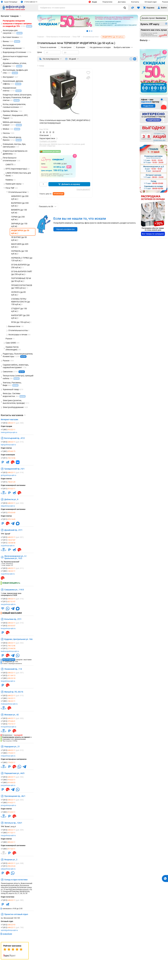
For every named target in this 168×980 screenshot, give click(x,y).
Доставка (122, 2)
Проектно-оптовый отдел (16, 914)
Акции (93, 2)
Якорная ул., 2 (11, 860)
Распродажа (9, 660)
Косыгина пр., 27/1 (13, 619)
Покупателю (107, 2)
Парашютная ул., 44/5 (14, 773)
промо (23, 357)
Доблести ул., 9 (11, 499)
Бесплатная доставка (51, 151)
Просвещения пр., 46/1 (15, 796)
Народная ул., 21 (12, 747)
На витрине (66, 47)
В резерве (81, 47)
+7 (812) (12, 423)
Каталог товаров (11, 16)
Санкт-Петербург (9, 2)
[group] (65, 92)
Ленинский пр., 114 (13, 669)
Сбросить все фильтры (65, 229)
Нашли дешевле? (83, 189)
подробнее (7, 934)
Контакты (135, 2)
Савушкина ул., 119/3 (14, 590)
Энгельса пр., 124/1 (13, 823)
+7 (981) (8, 430)
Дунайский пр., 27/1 (13, 530)
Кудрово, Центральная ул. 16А (18, 639)
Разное (165, 2)
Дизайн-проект (154, 18)
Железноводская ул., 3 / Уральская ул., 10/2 (15, 557)
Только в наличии (48, 47)
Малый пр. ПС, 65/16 (14, 692)
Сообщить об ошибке (48, 141)
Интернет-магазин (9, 419)
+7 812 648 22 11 (29, 2)
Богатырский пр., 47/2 (14, 438)
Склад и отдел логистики (16, 880)
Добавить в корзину (69, 184)
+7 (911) (8, 458)
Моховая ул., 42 (12, 715)
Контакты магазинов (13, 415)
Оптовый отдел (151, 2)
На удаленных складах (100, 47)
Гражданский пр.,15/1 (14, 469)
